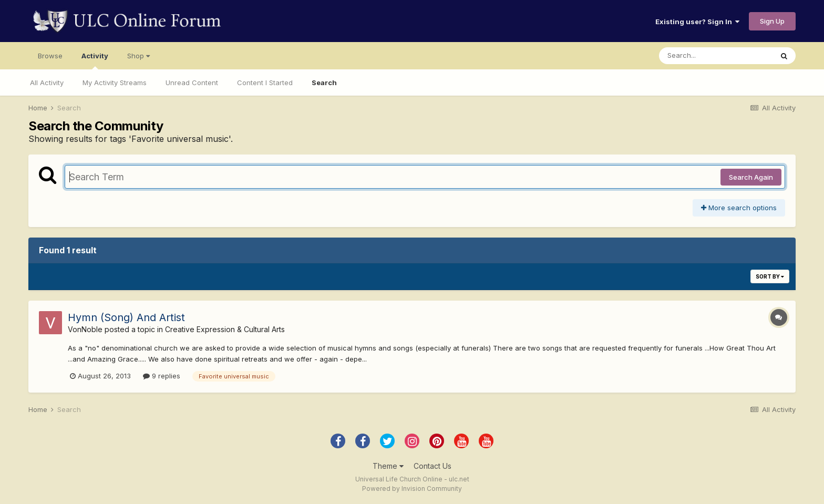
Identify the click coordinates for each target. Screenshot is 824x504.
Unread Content (192, 83)
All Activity (47, 83)
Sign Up (772, 21)
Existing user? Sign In (697, 22)
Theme (388, 466)
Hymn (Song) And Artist (126, 317)
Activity (95, 60)
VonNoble (85, 329)
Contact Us (432, 466)
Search (324, 83)
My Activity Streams (115, 83)
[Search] (716, 56)
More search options (739, 208)
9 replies (162, 376)
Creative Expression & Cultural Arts (225, 329)
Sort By (770, 276)
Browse (50, 56)
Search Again (751, 177)
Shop (138, 56)
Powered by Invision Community (412, 488)
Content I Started (265, 83)
